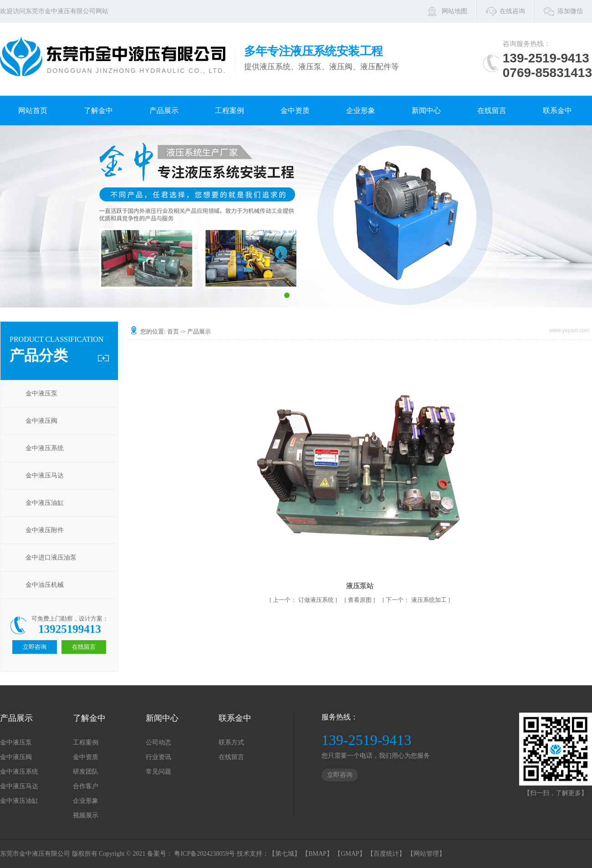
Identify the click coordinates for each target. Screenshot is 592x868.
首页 (173, 331)
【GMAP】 (350, 854)
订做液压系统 (304, 600)
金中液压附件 (45, 530)
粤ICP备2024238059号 (204, 854)
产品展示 (164, 110)
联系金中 (557, 110)
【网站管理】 (426, 854)
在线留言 (492, 110)
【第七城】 (285, 854)
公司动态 (158, 742)
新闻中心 (426, 110)
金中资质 (295, 110)
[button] (287, 295)
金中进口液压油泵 (51, 557)
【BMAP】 (317, 854)
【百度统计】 (386, 854)
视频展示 (86, 815)
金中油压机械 (45, 585)
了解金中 (98, 110)
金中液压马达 (45, 475)
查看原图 (360, 600)
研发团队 (86, 772)
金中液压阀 (41, 421)
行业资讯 (158, 757)
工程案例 (230, 110)
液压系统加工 (417, 600)
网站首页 (33, 110)
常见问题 (158, 772)
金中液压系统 (45, 448)
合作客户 (86, 786)
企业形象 (361, 110)
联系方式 (231, 742)
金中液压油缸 (45, 503)
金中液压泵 (41, 393)
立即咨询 (340, 775)
